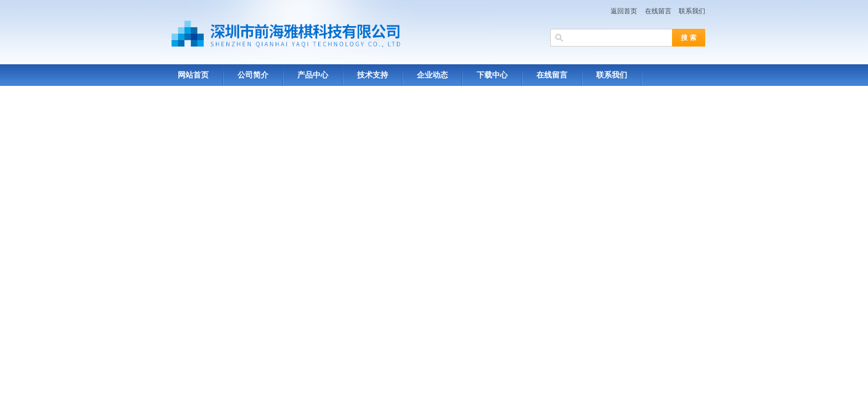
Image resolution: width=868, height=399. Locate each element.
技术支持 (373, 75)
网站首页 (193, 75)
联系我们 (692, 11)
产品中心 (313, 75)
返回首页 (624, 11)
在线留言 (658, 11)
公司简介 (253, 75)
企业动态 (432, 75)
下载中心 (492, 75)
